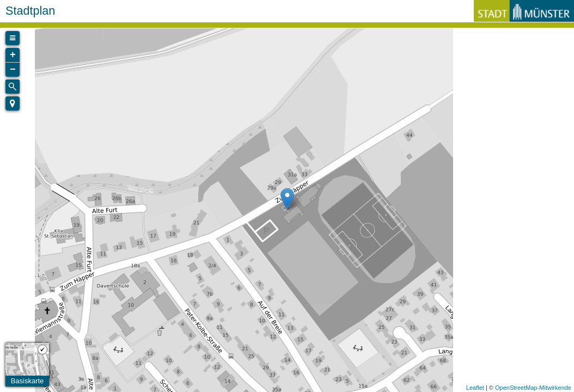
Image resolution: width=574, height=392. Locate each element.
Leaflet (475, 388)
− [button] (13, 70)
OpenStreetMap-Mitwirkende (533, 388)
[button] (13, 103)
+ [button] (13, 55)
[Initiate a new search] (13, 87)
